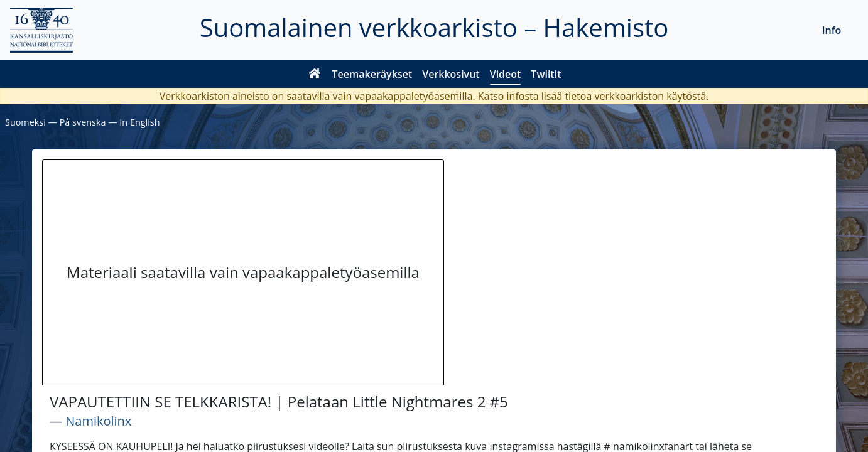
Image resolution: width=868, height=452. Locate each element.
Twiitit (546, 74)
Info (832, 30)
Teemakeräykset (372, 74)
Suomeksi (25, 122)
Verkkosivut (451, 74)
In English (139, 122)
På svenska (83, 122)
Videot (506, 74)
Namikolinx (98, 421)
